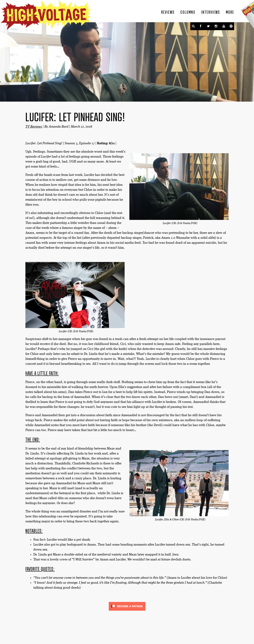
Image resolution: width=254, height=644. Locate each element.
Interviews (211, 12)
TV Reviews (34, 127)
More (230, 12)
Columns (188, 12)
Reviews (168, 12)
